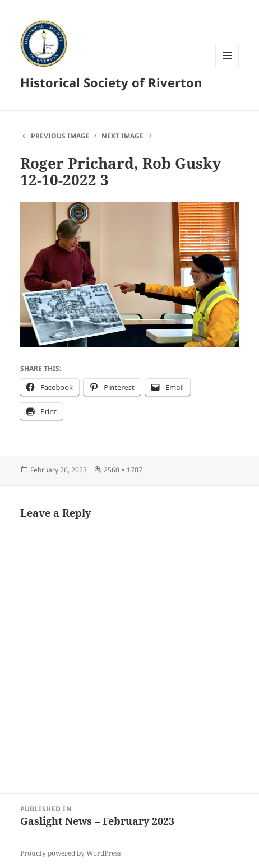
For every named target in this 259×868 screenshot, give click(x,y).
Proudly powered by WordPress (70, 853)
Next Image (122, 136)
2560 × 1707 (123, 470)
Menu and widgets (227, 67)
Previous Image (60, 136)
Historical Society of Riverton (111, 82)
